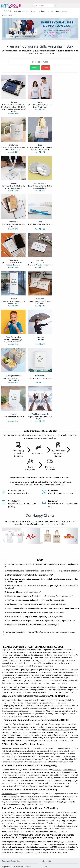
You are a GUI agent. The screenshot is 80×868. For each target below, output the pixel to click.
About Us (45, 768)
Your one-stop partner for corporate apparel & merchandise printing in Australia (40, 866)
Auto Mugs (25, 832)
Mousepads (26, 835)
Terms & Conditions (35, 858)
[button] (4, 429)
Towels (24, 829)
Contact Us (45, 781)
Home (4, 15)
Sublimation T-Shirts (9, 809)
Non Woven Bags (8, 816)
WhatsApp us (40, 534)
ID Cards (25, 819)
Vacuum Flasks (27, 812)
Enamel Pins (6, 832)
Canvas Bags (26, 816)
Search (35, 68)
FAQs (43, 784)
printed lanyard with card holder (56, 631)
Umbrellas (25, 845)
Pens (3, 825)
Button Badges (7, 822)
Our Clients (46, 791)
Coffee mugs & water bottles (65, 671)
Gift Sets (25, 809)
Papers (4, 845)
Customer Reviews (48, 794)
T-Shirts (4, 806)
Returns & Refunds (48, 778)
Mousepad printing (9, 695)
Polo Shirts (25, 806)
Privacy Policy (48, 858)
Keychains (25, 822)
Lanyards (5, 819)
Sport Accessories (28, 841)
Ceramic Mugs (7, 812)
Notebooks (25, 825)
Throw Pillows (7, 835)
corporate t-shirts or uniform (39, 725)
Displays (5, 841)
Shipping (45, 775)
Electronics (25, 838)
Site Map (45, 788)
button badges (37, 650)
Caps (3, 829)
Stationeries (6, 838)
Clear (46, 68)
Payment (45, 771)
